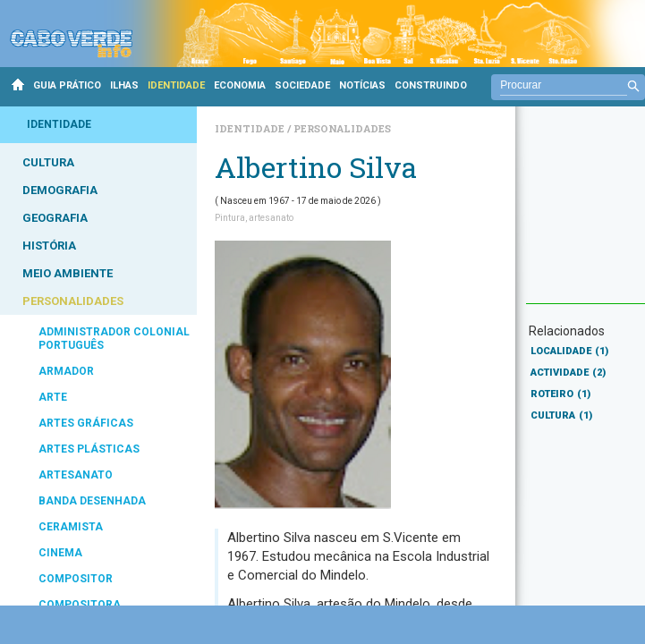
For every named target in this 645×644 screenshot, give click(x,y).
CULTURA (48, 162)
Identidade (251, 128)
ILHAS (124, 85)
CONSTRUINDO (431, 85)
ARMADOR (66, 371)
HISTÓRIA (49, 246)
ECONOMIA (240, 85)
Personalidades (342, 128)
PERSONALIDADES (73, 301)
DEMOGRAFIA (60, 190)
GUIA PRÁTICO (67, 85)
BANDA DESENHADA (92, 501)
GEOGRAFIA (55, 218)
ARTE (53, 397)
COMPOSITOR (76, 579)
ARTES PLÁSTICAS (89, 449)
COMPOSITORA (80, 605)
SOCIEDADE (302, 85)
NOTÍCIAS (362, 85)
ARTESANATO (76, 475)
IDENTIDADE (176, 85)
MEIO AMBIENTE (68, 273)
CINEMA (60, 553)
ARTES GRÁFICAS (86, 423)
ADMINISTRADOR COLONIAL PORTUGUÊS (114, 339)
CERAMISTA (71, 527)
